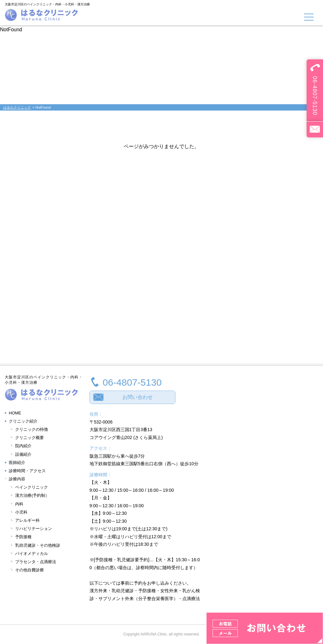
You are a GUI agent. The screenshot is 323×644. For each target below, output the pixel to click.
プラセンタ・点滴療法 (36, 562)
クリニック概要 (29, 438)
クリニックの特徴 (32, 429)
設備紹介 (23, 454)
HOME (15, 413)
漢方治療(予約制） (32, 495)
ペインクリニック (32, 487)
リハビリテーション (34, 529)
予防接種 (23, 537)
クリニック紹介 (23, 421)
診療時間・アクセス (27, 471)
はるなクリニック (17, 107)
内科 (19, 504)
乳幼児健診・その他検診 (38, 545)
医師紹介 (17, 463)
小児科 (21, 512)
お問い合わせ (138, 397)
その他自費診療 (29, 570)
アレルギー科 (27, 520)
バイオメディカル (32, 554)
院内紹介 (23, 446)
